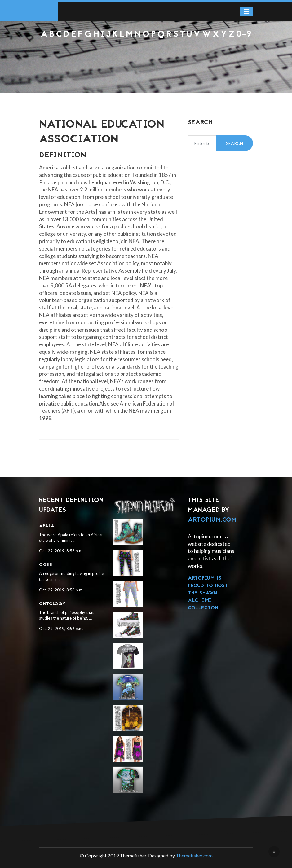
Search (234, 143)
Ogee (46, 565)
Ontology (52, 604)
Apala (47, 526)
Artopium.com (212, 520)
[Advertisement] (146, 56)
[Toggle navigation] (247, 11)
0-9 (244, 35)
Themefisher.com (194, 855)
